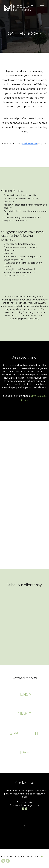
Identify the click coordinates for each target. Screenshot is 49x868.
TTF (35, 733)
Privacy (43, 856)
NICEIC (24, 714)
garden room (29, 143)
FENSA (24, 694)
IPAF (24, 753)
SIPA (14, 733)
